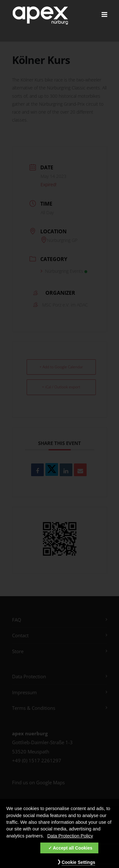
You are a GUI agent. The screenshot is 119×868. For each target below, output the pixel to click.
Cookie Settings (78, 864)
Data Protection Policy (70, 837)
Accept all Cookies (73, 850)
